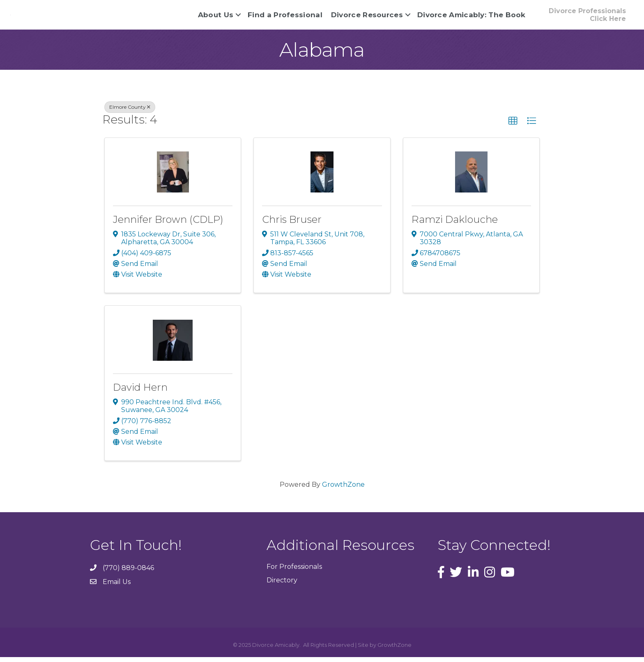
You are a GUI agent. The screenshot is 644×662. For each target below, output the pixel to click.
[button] (587, 17)
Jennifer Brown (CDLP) (168, 224)
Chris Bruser (292, 224)
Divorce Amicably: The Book (471, 17)
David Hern (140, 393)
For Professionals (294, 572)
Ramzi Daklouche (455, 224)
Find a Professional (285, 17)
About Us (216, 17)
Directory (282, 585)
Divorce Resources (367, 17)
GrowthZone (343, 490)
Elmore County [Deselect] (130, 112)
